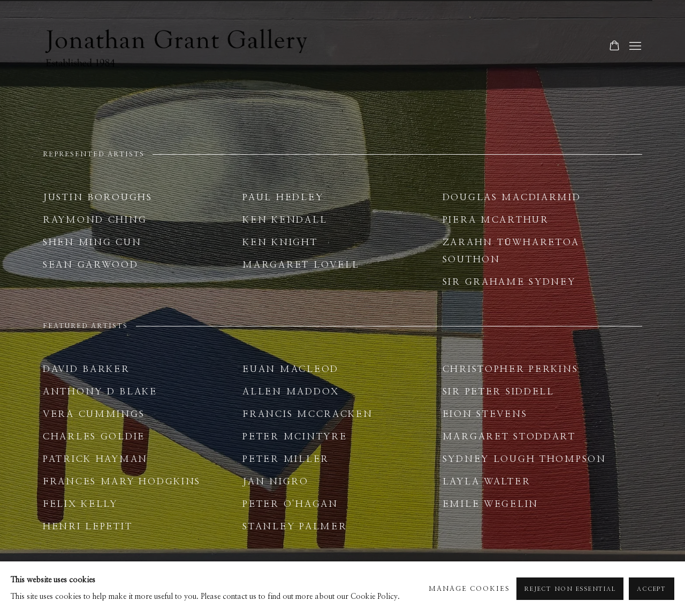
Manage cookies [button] (469, 589)
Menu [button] (634, 47)
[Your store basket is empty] (614, 47)
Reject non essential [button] (570, 589)
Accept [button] (652, 589)
